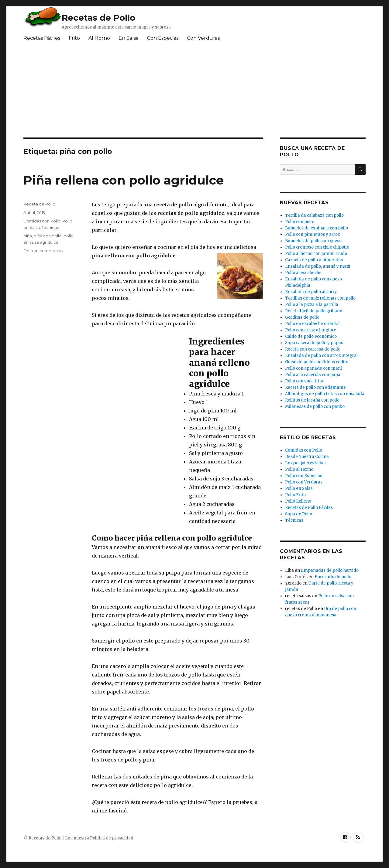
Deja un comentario (43, 251)
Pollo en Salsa (299, 488)
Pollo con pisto (300, 222)
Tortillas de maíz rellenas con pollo (320, 298)
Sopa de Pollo (299, 514)
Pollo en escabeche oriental (312, 324)
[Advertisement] (171, 92)
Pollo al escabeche (303, 273)
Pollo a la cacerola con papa (313, 375)
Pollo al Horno (299, 469)
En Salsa (129, 38)
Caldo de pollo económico (311, 336)
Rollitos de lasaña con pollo (312, 400)
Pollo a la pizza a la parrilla (312, 305)
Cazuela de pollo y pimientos (314, 260)
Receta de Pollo (39, 204)
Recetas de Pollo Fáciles (309, 508)
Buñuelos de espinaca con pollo (317, 228)
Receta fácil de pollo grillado (314, 311)
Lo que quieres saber (306, 463)
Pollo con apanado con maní (313, 368)
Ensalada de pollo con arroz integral (321, 356)
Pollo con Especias (304, 476)
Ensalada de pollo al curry (311, 292)
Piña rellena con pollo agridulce (124, 180)
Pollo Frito (295, 495)
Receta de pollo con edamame (315, 387)
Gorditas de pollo (302, 317)
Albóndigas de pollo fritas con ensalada (325, 394)
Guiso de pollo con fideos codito (317, 362)
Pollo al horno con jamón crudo (316, 254)
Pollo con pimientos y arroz (312, 234)
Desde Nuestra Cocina (307, 457)
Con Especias (163, 38)
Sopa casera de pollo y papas (314, 343)
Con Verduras (203, 38)
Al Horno (99, 38)
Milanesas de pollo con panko (315, 407)
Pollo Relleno (298, 501)
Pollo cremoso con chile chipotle (317, 247)
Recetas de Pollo (98, 18)
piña (28, 236)
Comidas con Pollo (42, 221)
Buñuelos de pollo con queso (313, 241)
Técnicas (50, 227)
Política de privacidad (112, 838)
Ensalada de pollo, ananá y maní (318, 266)
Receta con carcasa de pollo (313, 349)
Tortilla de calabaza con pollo (314, 215)
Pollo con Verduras (304, 482)
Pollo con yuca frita (304, 381)
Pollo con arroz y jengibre (311, 330)
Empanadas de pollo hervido (330, 570)
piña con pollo (48, 236)
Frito (74, 38)
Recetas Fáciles (42, 38)
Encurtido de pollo (333, 577)
